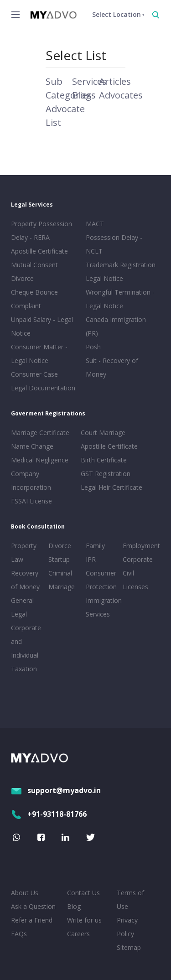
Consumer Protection (101, 580)
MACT (95, 224)
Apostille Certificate (39, 251)
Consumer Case (34, 374)
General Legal (22, 607)
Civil (128, 573)
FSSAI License (31, 501)
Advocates (121, 95)
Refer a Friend (32, 920)
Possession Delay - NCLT (114, 244)
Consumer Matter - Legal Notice (39, 354)
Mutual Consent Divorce (34, 272)
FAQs (19, 934)
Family (95, 546)
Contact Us (83, 893)
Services (89, 81)
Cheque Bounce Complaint (34, 299)
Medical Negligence (40, 460)
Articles (115, 81)
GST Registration (106, 474)
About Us (25, 893)
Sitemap (129, 947)
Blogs (84, 95)
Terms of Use (130, 900)
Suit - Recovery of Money (112, 367)
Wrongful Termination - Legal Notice (120, 299)
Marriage (62, 587)
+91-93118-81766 (49, 814)
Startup (59, 559)
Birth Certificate (104, 460)
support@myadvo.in (56, 790)
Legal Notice (104, 278)
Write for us (84, 920)
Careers (78, 934)
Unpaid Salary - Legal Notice (42, 326)
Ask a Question (33, 906)
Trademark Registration (121, 265)
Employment (140, 546)
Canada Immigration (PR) (116, 326)
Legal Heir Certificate (111, 487)
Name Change (32, 446)
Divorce (60, 546)
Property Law (24, 552)
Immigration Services (103, 607)
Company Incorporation (31, 480)
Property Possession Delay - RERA (41, 231)
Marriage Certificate (40, 433)
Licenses (135, 587)
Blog (74, 906)
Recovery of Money (25, 580)
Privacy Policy (127, 927)
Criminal (60, 573)
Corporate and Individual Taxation (26, 648)
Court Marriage (103, 433)
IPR (91, 559)
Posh (93, 347)
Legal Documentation (43, 388)
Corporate (138, 559)
